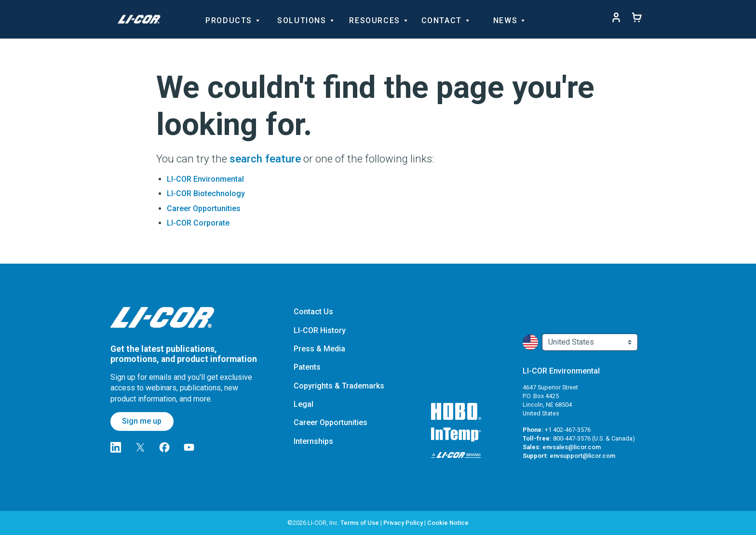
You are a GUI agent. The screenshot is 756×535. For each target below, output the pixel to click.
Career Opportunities (204, 208)
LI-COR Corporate (198, 223)
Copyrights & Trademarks (339, 386)
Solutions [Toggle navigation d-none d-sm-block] (305, 20)
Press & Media (319, 349)
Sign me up (142, 421)
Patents (307, 367)
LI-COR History (320, 330)
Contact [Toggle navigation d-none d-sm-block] (445, 20)
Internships (313, 441)
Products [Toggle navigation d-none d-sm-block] (232, 20)
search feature (265, 159)
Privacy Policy (403, 523)
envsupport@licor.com (582, 456)
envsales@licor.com (572, 447)
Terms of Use (360, 523)
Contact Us (313, 312)
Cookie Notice (448, 523)
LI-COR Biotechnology (206, 194)
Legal (304, 404)
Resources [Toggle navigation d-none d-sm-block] (378, 20)
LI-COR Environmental (205, 179)
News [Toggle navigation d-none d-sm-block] (508, 20)
